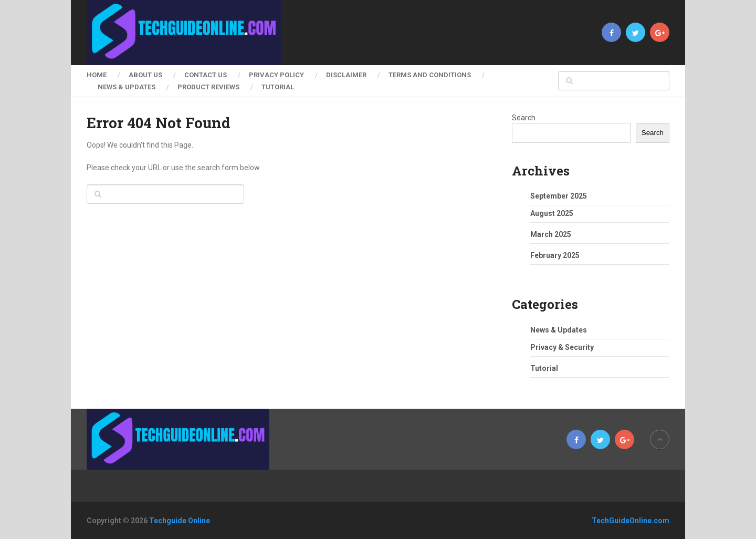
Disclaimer (346, 75)
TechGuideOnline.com (631, 521)
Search (524, 118)
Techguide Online (180, 521)
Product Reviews (208, 87)
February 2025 (555, 255)
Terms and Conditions (430, 75)
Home (97, 75)
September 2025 (559, 196)
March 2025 (551, 234)
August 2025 (552, 213)
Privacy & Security (562, 347)
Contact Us (206, 75)
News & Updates (127, 87)
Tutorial (278, 87)
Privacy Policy (276, 75)
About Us (145, 75)
